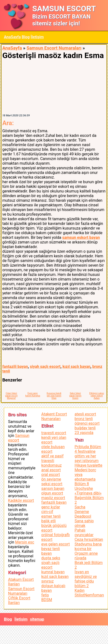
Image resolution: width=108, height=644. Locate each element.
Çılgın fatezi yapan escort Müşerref (11, 396)
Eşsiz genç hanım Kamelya (32, 394)
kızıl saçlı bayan (76, 367)
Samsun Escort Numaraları (54, 48)
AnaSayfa (12, 37)
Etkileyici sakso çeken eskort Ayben (97, 396)
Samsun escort (19, 438)
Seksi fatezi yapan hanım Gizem (75, 396)
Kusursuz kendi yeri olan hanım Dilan (54, 396)
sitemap (37, 619)
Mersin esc (25, 542)
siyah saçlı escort (45, 367)
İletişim (37, 37)
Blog (26, 37)
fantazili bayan (15, 367)
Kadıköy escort (21, 500)
